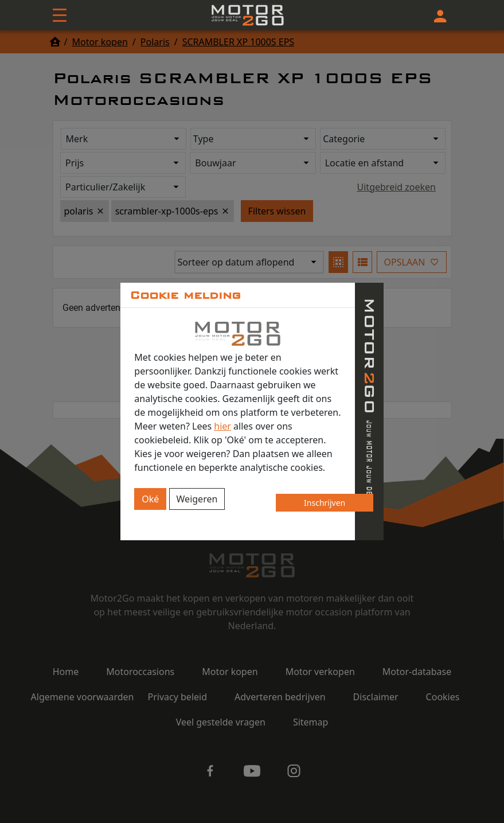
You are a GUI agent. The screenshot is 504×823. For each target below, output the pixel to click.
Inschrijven (325, 503)
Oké (150, 499)
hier (222, 426)
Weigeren (197, 499)
